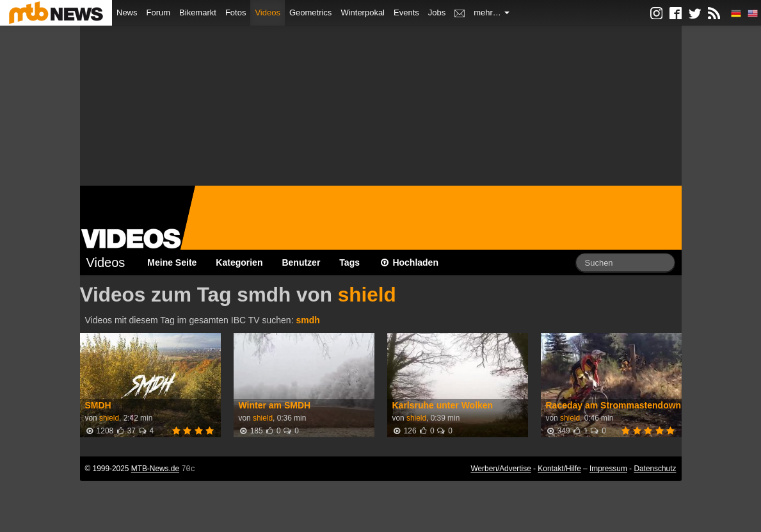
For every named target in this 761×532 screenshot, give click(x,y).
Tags (349, 262)
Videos (268, 12)
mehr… (492, 12)
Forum (159, 12)
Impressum (608, 469)
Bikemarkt (198, 12)
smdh (308, 320)
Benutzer (301, 262)
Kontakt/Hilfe (559, 469)
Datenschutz (655, 469)
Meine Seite (172, 262)
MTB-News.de (155, 469)
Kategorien (239, 262)
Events (406, 12)
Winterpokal (363, 12)
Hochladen (409, 262)
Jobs (437, 12)
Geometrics (310, 12)
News (127, 12)
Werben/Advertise (501, 469)
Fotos (236, 12)
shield (367, 294)
